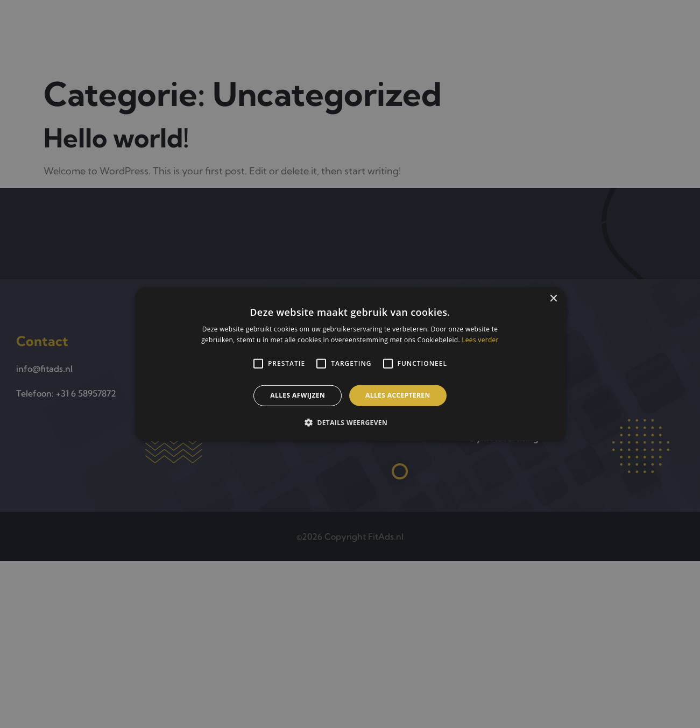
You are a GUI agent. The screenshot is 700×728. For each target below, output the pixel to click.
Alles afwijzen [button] (298, 395)
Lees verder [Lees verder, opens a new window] (480, 340)
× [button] (553, 298)
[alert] (350, 364)
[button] (350, 422)
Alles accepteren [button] (398, 395)
